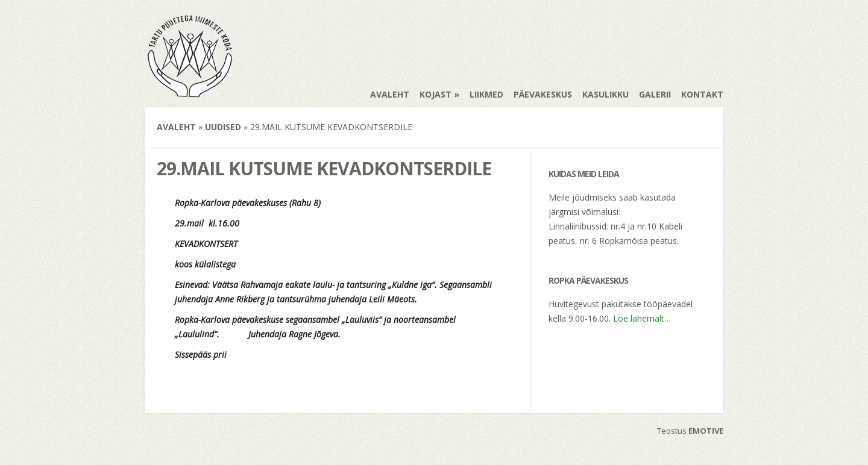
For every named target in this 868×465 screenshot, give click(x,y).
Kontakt (702, 94)
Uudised (223, 127)
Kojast (436, 94)
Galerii (655, 94)
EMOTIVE (706, 431)
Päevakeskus (543, 94)
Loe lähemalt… (642, 318)
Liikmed (486, 94)
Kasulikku (605, 94)
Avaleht (390, 94)
